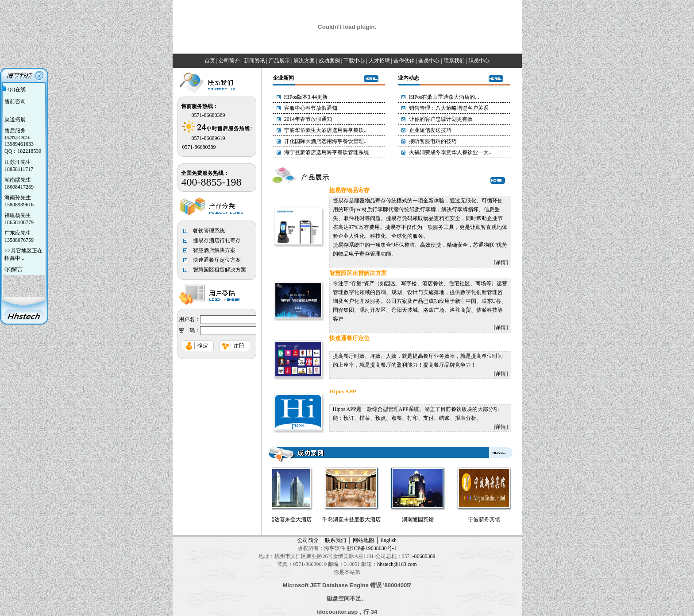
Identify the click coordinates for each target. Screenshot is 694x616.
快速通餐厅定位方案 (217, 260)
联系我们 (335, 540)
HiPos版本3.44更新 (306, 97)
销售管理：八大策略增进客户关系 (449, 108)
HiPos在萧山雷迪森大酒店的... (444, 97)
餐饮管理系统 (209, 231)
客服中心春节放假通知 (311, 108)
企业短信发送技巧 (430, 130)
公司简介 (308, 540)
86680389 (425, 556)
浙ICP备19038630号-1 (372, 548)
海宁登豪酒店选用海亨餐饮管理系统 (327, 152)
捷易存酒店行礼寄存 (217, 240)
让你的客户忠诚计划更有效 (441, 119)
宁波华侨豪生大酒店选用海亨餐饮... (326, 130)
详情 (501, 263)
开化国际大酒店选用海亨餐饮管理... (326, 141)
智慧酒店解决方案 (214, 250)
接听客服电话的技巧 (433, 141)
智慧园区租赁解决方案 (220, 270)
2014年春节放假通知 (308, 119)
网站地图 (363, 540)
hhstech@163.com (397, 564)
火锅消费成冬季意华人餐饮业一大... (451, 152)
